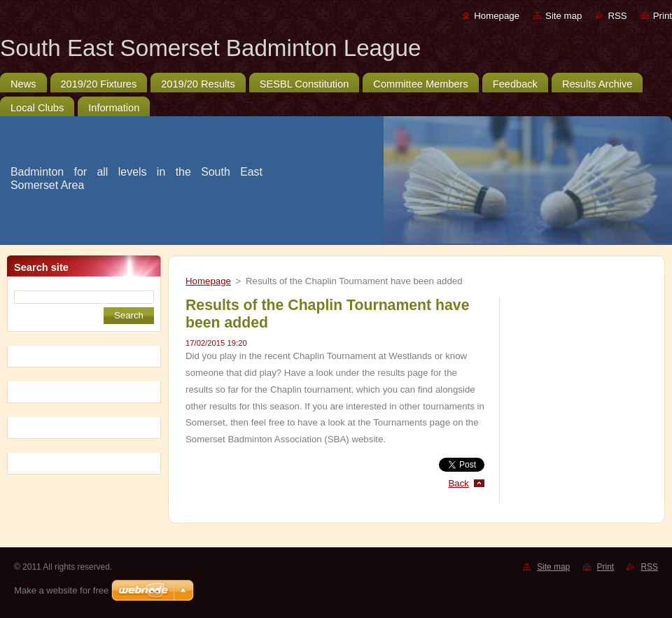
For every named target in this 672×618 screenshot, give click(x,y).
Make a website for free (61, 590)
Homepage (497, 16)
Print (663, 16)
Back (459, 483)
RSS (617, 16)
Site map (563, 16)
